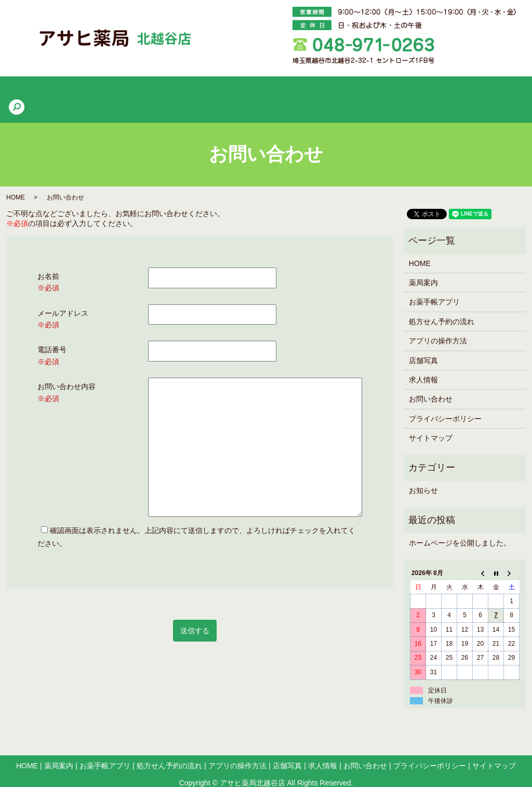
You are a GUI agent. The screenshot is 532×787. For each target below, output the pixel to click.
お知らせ (423, 474)
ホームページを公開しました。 (460, 527)
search (469, 91)
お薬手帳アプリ (167, 91)
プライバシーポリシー (445, 403)
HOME (66, 91)
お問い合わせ (431, 383)
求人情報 (429, 91)
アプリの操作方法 (322, 91)
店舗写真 (382, 91)
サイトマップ (431, 422)
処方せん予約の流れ (242, 91)
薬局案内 (109, 91)
